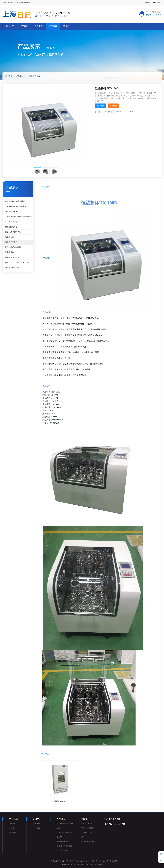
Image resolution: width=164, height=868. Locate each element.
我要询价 (100, 106)
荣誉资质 (12, 833)
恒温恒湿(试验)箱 (12, 212)
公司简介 (12, 824)
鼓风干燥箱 (9, 252)
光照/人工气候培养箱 (13, 232)
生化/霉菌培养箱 (11, 222)
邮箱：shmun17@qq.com (87, 839)
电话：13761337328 (88, 828)
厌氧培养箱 (9, 237)
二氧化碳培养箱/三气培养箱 (16, 206)
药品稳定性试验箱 (12, 257)
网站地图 (113, 861)
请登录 (147, 3)
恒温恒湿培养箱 (11, 227)
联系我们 (67, 26)
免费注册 (157, 3)
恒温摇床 (119, 112)
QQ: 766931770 (86, 833)
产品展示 (53, 26)
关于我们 (24, 26)
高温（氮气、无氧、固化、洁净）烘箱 (19, 262)
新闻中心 (39, 26)
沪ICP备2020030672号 (100, 861)
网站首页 (10, 26)
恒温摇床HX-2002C (60, 801)
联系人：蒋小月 (87, 824)
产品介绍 (45, 187)
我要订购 (113, 106)
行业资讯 (36, 828)
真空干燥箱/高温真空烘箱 (15, 201)
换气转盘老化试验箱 (13, 247)
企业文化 (12, 828)
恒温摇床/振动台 (34, 76)
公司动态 (36, 824)
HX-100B (130, 112)
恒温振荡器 (108, 112)
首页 (9, 76)
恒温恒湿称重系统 (12, 268)
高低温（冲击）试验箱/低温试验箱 (18, 217)
